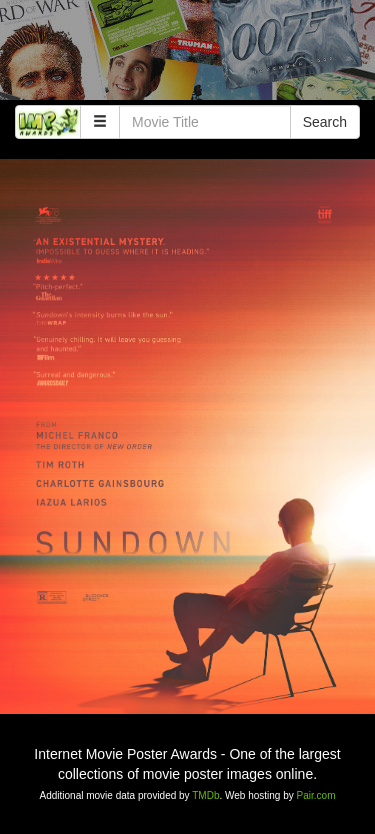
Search (325, 122)
